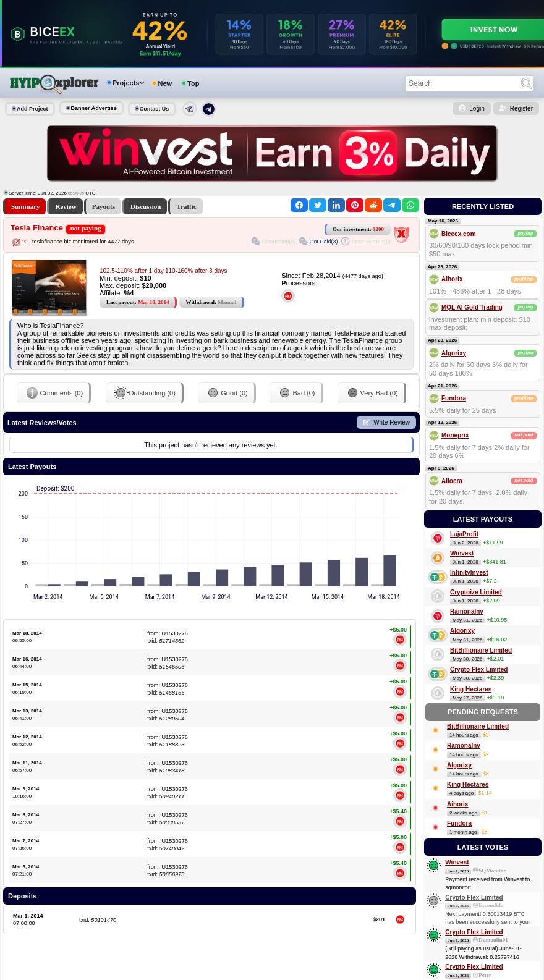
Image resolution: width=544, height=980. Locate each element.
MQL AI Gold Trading (472, 307)
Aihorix (452, 279)
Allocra (452, 481)
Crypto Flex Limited (479, 670)
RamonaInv (467, 611)
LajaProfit (464, 534)
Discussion (146, 206)
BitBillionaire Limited (481, 650)
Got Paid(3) (323, 242)
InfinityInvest (469, 572)
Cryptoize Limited (476, 592)
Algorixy (454, 353)
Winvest (462, 553)
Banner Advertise (94, 108)
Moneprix (455, 435)
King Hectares (471, 689)
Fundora (454, 398)
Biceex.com (459, 234)
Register (521, 108)
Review (66, 206)
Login (477, 108)
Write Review (392, 422)
